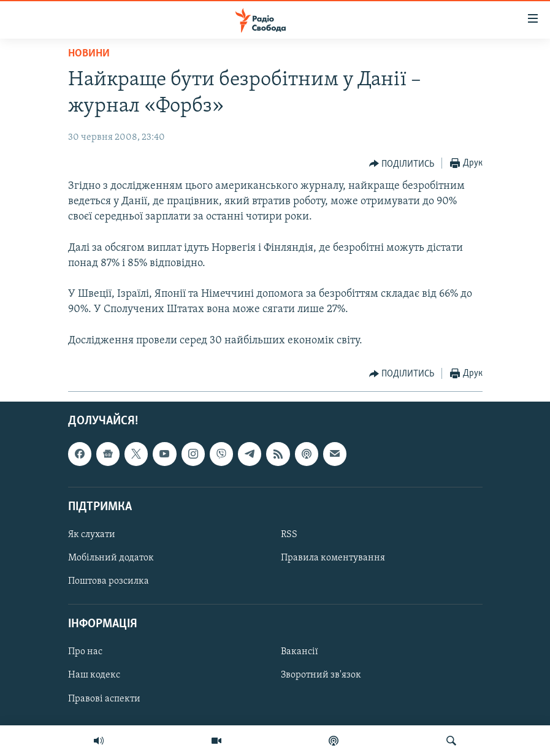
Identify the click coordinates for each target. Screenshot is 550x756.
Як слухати (92, 535)
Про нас (85, 652)
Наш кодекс (94, 676)
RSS (289, 535)
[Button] (402, 164)
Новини (89, 54)
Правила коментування (333, 558)
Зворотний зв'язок (321, 676)
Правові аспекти (104, 699)
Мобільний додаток (111, 558)
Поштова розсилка (109, 581)
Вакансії (300, 652)
